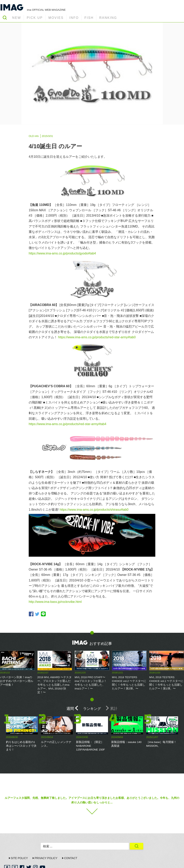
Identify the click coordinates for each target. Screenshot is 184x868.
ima (172, 861)
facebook (31, 614)
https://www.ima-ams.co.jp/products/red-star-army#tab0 (97, 337)
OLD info (34, 136)
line (43, 614)
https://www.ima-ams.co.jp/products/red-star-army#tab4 (67, 424)
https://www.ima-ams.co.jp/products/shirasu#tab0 (94, 510)
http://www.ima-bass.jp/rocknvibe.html (55, 602)
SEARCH (5, 18)
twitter (37, 614)
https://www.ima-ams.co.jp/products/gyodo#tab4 (62, 253)
